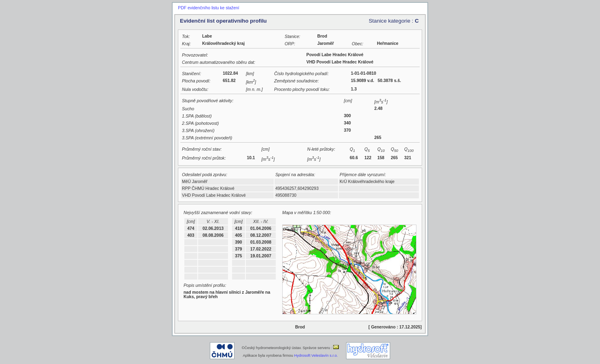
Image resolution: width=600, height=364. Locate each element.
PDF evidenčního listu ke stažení (208, 8)
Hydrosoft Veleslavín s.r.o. (316, 356)
